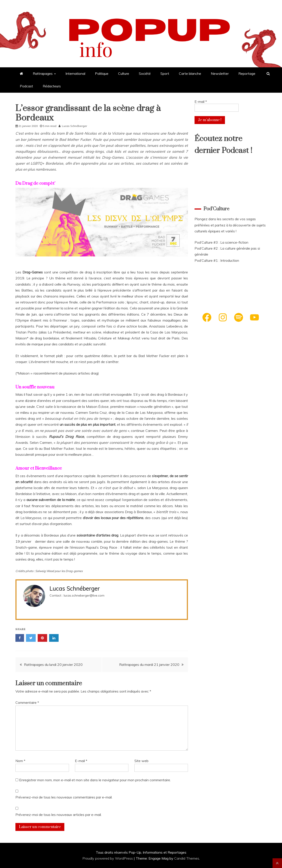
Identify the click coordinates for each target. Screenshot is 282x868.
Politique (102, 73)
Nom (20, 761)
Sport (165, 73)
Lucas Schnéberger (74, 126)
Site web (141, 761)
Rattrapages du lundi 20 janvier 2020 (53, 665)
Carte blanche (190, 73)
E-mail (81, 761)
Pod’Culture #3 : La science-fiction (221, 242)
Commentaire (27, 702)
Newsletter (220, 73)
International (75, 73)
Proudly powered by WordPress (108, 858)
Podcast (26, 86)
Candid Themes (187, 858)
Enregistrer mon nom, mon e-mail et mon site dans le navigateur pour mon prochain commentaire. (95, 780)
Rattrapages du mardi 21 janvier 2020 (149, 665)
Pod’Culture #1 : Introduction (217, 260)
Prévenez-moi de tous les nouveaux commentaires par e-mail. (64, 797)
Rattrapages (43, 73)
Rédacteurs (52, 86)
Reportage (247, 73)
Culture (124, 73)
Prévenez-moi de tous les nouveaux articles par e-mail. (58, 815)
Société (145, 73)
